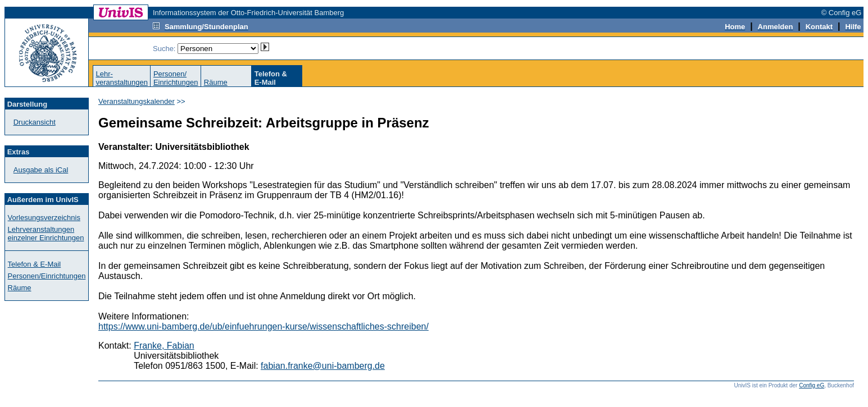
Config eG (812, 385)
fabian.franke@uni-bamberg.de (323, 366)
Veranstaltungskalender (137, 101)
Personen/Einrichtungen (176, 78)
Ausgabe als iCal (41, 170)
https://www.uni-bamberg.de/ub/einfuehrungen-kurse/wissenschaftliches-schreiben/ (263, 326)
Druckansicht (35, 122)
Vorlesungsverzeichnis (44, 218)
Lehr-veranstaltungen (122, 78)
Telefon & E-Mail (35, 264)
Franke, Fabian (164, 346)
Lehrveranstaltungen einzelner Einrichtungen (46, 234)
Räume (216, 82)
